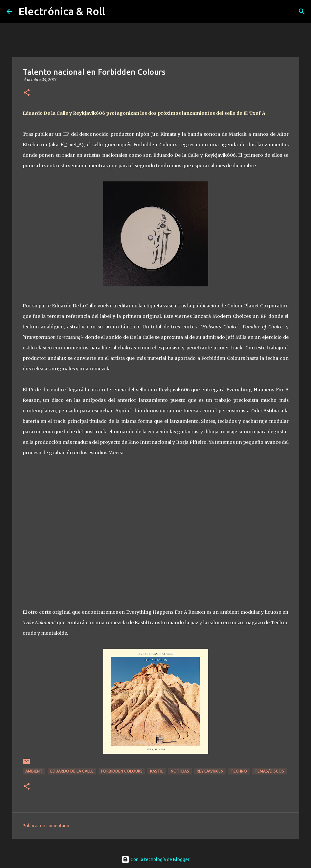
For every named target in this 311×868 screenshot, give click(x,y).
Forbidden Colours (122, 771)
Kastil (157, 771)
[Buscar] (302, 11)
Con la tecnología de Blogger (155, 859)
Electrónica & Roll (62, 11)
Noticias (180, 771)
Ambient (34, 771)
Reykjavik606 (210, 771)
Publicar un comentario (46, 826)
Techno (239, 771)
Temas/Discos (269, 771)
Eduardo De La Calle (72, 771)
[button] (27, 93)
